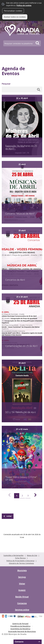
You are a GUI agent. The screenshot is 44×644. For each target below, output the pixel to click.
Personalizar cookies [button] (13, 11)
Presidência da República (20, 626)
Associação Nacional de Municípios (22, 631)
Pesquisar (6, 84)
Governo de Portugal (20, 624)
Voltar (9, 516)
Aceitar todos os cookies (15, 17)
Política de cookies (24, 5)
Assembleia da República (20, 629)
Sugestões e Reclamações (14, 555)
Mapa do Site (32, 555)
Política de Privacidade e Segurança (20, 561)
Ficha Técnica (20, 558)
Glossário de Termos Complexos (21, 563)
